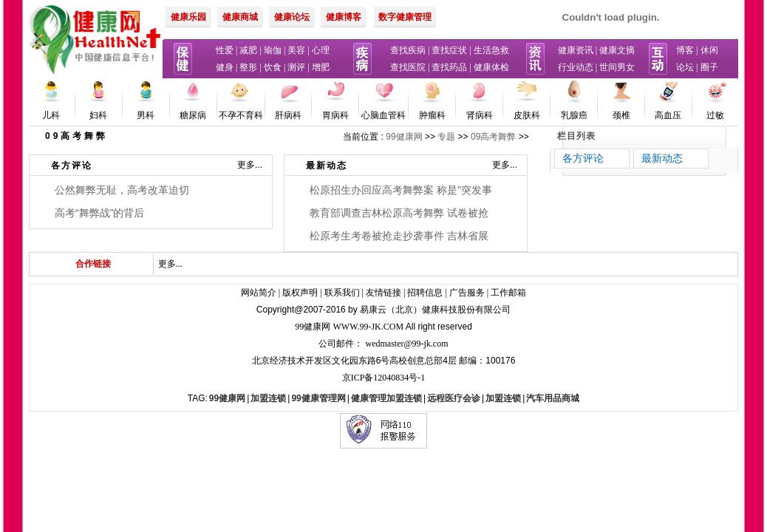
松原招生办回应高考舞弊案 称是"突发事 (401, 190)
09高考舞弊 (493, 137)
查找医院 (408, 67)
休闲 (709, 50)
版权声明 (300, 293)
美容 (296, 50)
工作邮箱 (508, 293)
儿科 (51, 115)
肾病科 (480, 115)
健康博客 (344, 17)
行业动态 (576, 67)
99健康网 (404, 137)
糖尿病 (193, 115)
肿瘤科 (432, 115)
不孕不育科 (241, 115)
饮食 (273, 67)
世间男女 (617, 67)
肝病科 (288, 115)
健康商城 (240, 17)
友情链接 (383, 293)
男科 (146, 115)
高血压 (668, 115)
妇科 (98, 115)
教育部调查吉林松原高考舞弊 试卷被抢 (399, 213)
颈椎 (621, 115)
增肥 (321, 67)
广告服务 (467, 293)
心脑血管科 (383, 115)
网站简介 (259, 293)
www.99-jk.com (369, 327)
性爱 (225, 50)
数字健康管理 (405, 17)
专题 (446, 137)
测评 (296, 67)
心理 (321, 50)
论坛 (685, 67)
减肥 (248, 50)
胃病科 (335, 115)
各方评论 (72, 166)
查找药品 (449, 67)
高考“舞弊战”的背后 (99, 213)
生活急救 (491, 50)
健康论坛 (292, 17)
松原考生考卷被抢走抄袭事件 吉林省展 (399, 236)
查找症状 (449, 50)
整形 (248, 67)
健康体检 (491, 67)
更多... (250, 165)
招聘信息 (425, 293)
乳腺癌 (574, 115)
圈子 (709, 67)
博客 (685, 50)
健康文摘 (617, 50)
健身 (225, 67)
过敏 (715, 115)
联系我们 (342, 293)
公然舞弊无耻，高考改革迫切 (122, 190)
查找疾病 (408, 50)
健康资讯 (576, 50)
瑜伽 (273, 50)
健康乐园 (188, 17)
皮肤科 (527, 115)
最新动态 (327, 166)
